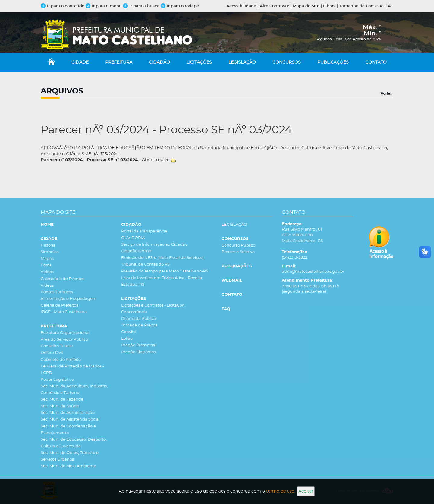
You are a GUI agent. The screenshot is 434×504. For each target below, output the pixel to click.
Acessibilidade (241, 6)
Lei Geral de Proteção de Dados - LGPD (72, 370)
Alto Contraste (275, 6)
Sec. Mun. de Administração (68, 413)
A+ (391, 6)
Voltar (386, 93)
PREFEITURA (119, 62)
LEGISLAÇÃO (242, 62)
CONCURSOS (287, 62)
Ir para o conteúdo (63, 6)
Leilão (127, 339)
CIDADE (80, 62)
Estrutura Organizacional (65, 333)
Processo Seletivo (238, 252)
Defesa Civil (52, 353)
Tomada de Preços (139, 325)
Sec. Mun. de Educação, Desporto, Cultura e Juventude (74, 443)
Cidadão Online (136, 251)
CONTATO (376, 62)
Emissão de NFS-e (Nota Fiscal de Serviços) (162, 258)
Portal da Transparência (144, 231)
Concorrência (134, 312)
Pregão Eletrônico (138, 352)
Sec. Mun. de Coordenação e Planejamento (68, 430)
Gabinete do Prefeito (61, 360)
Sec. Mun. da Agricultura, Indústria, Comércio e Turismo (74, 390)
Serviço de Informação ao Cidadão (154, 245)
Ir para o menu (104, 6)
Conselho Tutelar (57, 346)
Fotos (46, 265)
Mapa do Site (306, 6)
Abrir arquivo (156, 160)
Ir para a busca (141, 6)
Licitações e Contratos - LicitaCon (153, 306)
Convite (129, 332)
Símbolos (50, 252)
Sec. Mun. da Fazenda (62, 400)
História (48, 246)
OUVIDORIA (133, 238)
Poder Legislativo (57, 380)
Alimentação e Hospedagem (69, 299)
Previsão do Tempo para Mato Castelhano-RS (165, 271)
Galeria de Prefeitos (59, 306)
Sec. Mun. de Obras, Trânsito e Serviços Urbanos (70, 456)
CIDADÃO (159, 62)
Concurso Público (238, 246)
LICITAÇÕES (199, 62)
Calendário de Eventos (63, 279)
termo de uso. (281, 491)
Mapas (47, 259)
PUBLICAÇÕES (333, 62)
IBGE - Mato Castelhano (64, 312)
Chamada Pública (139, 319)
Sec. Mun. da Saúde (60, 406)
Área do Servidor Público (64, 340)
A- (382, 6)
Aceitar (306, 491)
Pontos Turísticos (57, 292)
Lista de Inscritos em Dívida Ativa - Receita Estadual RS (162, 281)
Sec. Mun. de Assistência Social (70, 419)
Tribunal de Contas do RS (145, 265)
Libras (329, 6)
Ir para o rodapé (180, 6)
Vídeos (47, 272)
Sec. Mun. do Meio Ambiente (68, 466)
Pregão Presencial (139, 345)
